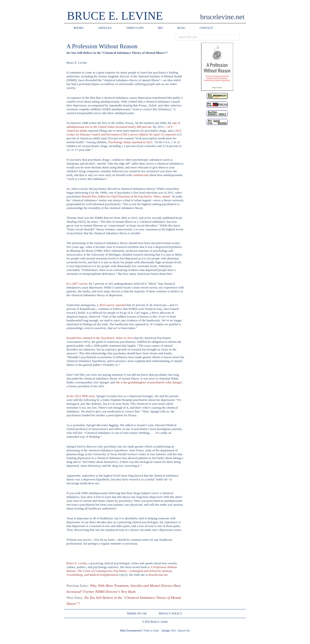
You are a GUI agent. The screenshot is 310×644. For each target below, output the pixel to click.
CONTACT (206, 28)
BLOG (181, 28)
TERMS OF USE (137, 613)
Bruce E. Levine (77, 563)
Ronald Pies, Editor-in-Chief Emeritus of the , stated (126, 196)
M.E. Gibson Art (180, 631)
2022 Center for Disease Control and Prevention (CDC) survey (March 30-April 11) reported (124, 132)
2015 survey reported (112, 305)
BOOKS (79, 28)
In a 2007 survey (77, 284)
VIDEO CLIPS (135, 28)
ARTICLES (105, 28)
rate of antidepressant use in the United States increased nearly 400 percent (123, 125)
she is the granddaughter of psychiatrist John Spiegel (149, 382)
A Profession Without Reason (102, 46)
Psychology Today (130, 142)
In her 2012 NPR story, (81, 396)
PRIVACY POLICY (171, 613)
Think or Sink (151, 631)
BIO (161, 28)
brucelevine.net (158, 575)
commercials (141, 175)
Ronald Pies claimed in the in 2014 (100, 338)
